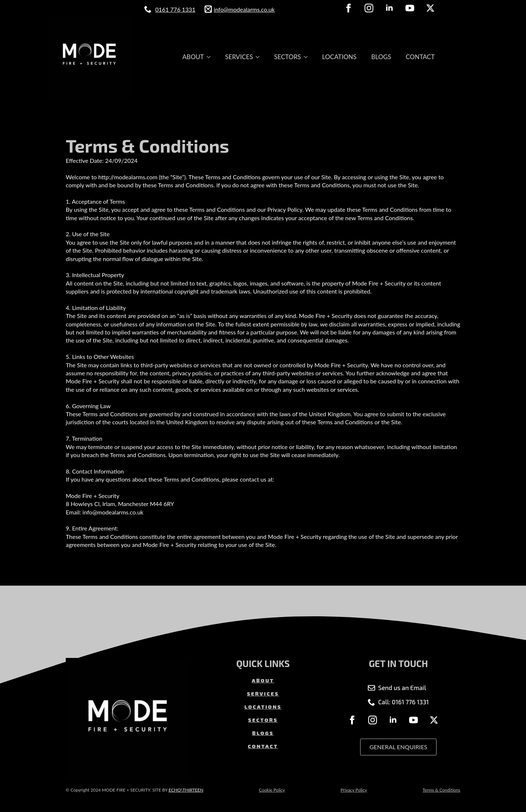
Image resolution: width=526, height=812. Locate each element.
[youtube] (410, 8)
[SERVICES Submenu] (260, 57)
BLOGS (381, 57)
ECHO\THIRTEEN (186, 790)
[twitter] (430, 8)
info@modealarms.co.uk (244, 9)
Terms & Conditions (441, 790)
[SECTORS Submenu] (308, 57)
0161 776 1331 (175, 9)
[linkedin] (389, 8)
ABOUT (193, 57)
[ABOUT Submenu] (211, 57)
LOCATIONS (339, 57)
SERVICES (239, 57)
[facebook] (348, 8)
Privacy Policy (354, 790)
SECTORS (287, 57)
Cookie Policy (272, 790)
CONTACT (420, 57)
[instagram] (369, 8)
